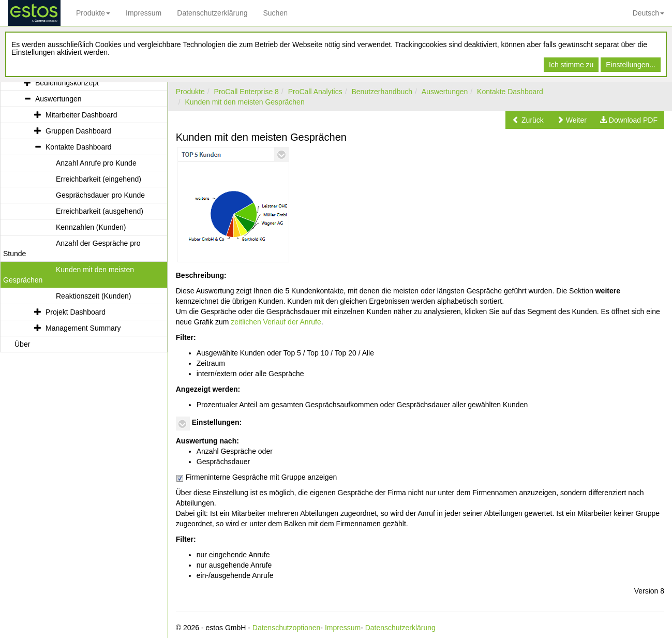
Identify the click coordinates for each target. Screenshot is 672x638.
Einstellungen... (631, 65)
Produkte (93, 13)
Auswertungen (445, 92)
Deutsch (648, 13)
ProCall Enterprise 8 (247, 92)
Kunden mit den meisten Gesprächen (245, 102)
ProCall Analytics (315, 92)
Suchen (275, 13)
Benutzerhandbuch (382, 92)
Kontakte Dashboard (510, 92)
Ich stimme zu (571, 65)
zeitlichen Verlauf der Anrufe (276, 322)
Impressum (144, 13)
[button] (528, 120)
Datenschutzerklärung (212, 13)
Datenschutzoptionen (287, 628)
